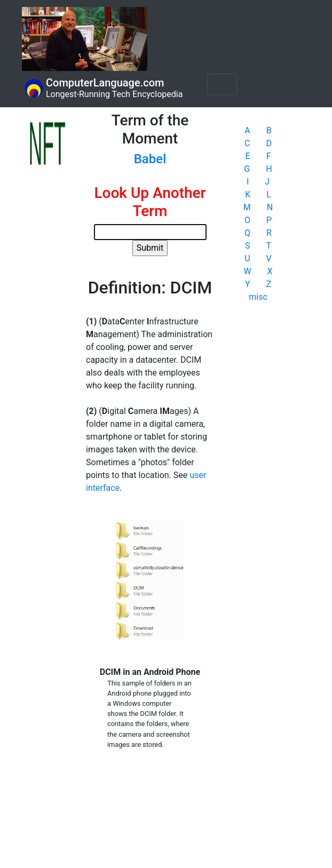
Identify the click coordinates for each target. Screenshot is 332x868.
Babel (150, 159)
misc (258, 297)
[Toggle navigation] (222, 84)
